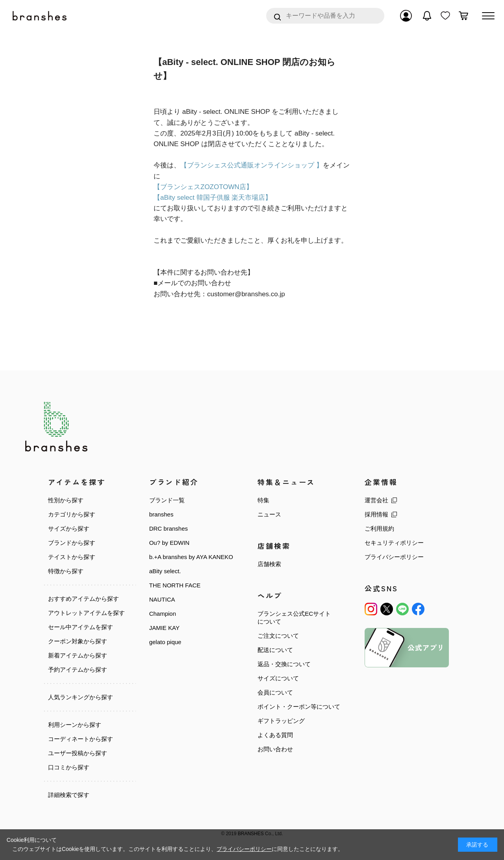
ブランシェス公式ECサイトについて (294, 618)
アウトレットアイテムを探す (86, 613)
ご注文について (278, 636)
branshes (161, 514)
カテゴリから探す (72, 514)
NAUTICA (162, 599)
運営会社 (376, 500)
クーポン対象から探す (78, 641)
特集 (263, 500)
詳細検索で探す (69, 794)
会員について (275, 692)
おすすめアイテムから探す (83, 599)
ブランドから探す (72, 543)
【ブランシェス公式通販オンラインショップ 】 (252, 165)
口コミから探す (69, 767)
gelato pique (165, 642)
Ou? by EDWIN (170, 543)
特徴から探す (66, 571)
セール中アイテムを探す (81, 627)
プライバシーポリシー (394, 557)
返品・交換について (284, 664)
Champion (163, 614)
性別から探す (66, 500)
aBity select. (165, 571)
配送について (275, 650)
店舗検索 (269, 564)
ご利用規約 (379, 528)
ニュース (269, 514)
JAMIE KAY (164, 628)
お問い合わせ (275, 749)
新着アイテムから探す (78, 655)
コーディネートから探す (81, 739)
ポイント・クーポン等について (299, 707)
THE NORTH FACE (175, 585)
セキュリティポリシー (394, 543)
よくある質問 (275, 735)
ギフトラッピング (281, 721)
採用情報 (376, 514)
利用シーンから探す (75, 725)
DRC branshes (169, 528)
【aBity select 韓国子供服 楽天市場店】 (213, 198)
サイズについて (278, 678)
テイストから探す (72, 557)
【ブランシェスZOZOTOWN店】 (203, 187)
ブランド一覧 (167, 500)
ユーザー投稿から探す (78, 753)
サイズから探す (69, 528)
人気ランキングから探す (81, 697)
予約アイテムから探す (78, 670)
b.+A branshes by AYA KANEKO (191, 557)
